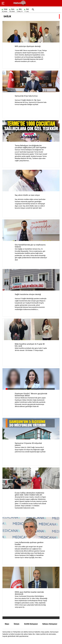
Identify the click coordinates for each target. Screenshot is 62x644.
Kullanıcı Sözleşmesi (50, 624)
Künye (7, 624)
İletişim (17, 624)
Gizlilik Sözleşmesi (31, 624)
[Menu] (3, 3)
